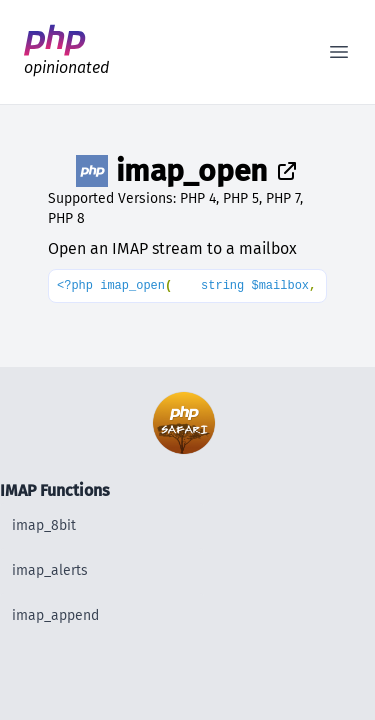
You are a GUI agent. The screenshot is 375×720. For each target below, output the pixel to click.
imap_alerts (50, 570)
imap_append (55, 615)
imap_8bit (44, 525)
